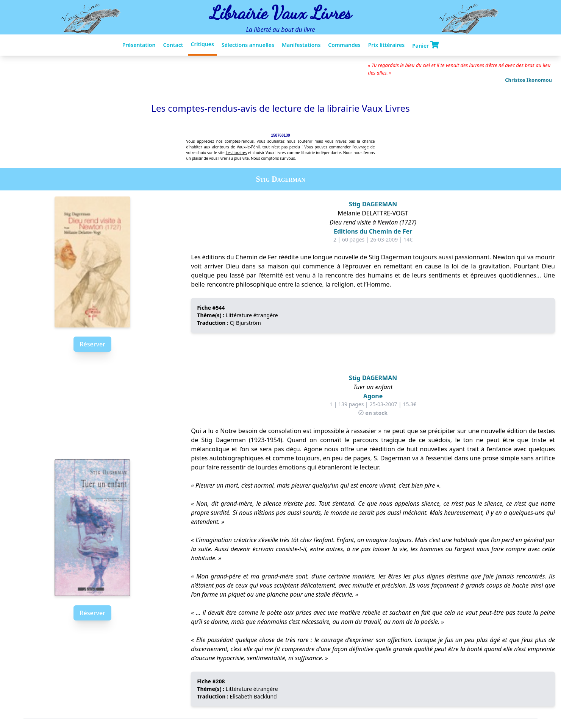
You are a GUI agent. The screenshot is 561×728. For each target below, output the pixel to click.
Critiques (202, 44)
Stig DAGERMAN (373, 204)
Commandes (344, 45)
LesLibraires (236, 153)
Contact (173, 45)
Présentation (139, 45)
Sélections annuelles (248, 45)
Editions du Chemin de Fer (373, 231)
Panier (425, 45)
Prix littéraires (386, 45)
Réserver (92, 344)
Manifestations (301, 45)
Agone (373, 396)
